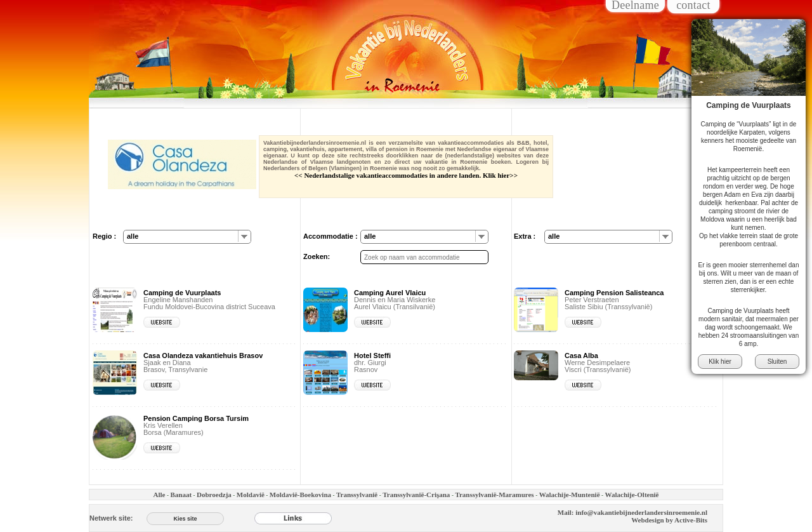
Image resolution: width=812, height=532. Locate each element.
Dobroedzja (214, 495)
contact (693, 6)
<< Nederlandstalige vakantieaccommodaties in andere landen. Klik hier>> (406, 175)
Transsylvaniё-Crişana (416, 495)
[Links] (293, 518)
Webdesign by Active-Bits (669, 520)
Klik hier (720, 362)
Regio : (104, 236)
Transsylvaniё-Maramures (494, 495)
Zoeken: (317, 256)
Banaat (181, 495)
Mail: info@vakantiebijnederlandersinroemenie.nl (632, 512)
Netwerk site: (111, 518)
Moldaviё (251, 495)
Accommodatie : (331, 236)
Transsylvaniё (357, 495)
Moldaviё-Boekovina (300, 495)
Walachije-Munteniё (570, 495)
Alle (159, 495)
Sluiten (777, 362)
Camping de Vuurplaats (749, 105)
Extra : (525, 236)
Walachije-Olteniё (632, 495)
